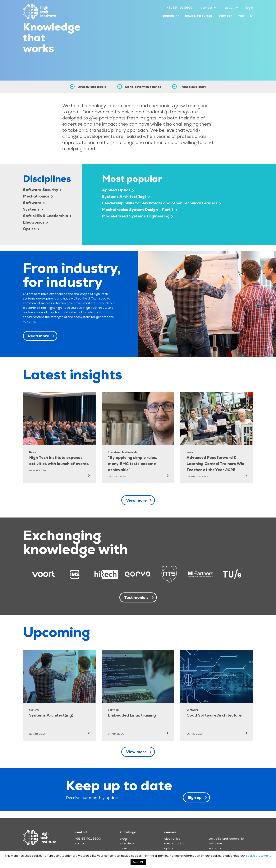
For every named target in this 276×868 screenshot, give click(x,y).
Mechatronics (38, 196)
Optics (31, 229)
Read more (38, 336)
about (229, 8)
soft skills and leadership (226, 839)
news (124, 848)
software (215, 843)
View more (136, 500)
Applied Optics (118, 190)
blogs (124, 839)
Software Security (42, 190)
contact (207, 8)
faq (241, 16)
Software (34, 203)
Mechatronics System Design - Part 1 (140, 210)
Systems (33, 209)
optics (169, 848)
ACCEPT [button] (138, 862)
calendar (225, 16)
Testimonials (136, 597)
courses (168, 16)
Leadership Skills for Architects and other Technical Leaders (162, 203)
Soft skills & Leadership (47, 216)
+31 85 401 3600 (180, 8)
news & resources (199, 16)
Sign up (195, 797)
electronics (172, 839)
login (250, 8)
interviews (127, 843)
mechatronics (174, 843)
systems (215, 848)
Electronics (35, 222)
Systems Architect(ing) (126, 197)
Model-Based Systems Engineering (138, 216)
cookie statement (258, 856)
